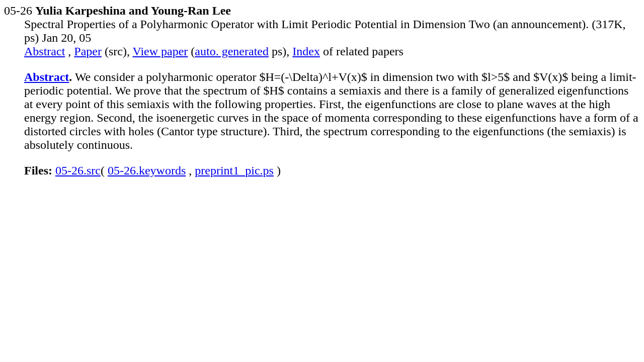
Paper (88, 51)
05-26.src (78, 170)
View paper (160, 51)
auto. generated (232, 51)
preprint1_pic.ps (234, 170)
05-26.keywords (147, 170)
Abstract (45, 51)
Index (306, 51)
